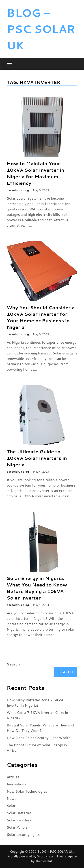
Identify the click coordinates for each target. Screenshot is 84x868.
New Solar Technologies (27, 791)
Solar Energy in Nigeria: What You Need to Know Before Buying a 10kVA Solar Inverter (37, 588)
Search (13, 664)
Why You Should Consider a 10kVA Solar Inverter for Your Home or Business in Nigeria (41, 317)
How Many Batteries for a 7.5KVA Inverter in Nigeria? (35, 702)
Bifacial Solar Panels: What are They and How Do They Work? (40, 728)
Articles (13, 777)
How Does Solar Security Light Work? (38, 738)
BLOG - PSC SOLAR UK (55, 852)
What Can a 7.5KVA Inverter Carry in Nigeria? (37, 715)
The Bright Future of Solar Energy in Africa (37, 747)
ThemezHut (44, 861)
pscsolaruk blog (18, 190)
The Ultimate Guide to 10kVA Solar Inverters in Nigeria (37, 458)
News (12, 798)
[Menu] (9, 64)
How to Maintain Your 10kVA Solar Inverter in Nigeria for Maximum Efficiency (36, 173)
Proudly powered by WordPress (31, 856)
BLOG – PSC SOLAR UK (41, 29)
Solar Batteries (19, 813)
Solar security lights (23, 834)
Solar (11, 806)
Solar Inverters (19, 820)
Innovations (16, 784)
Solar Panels (17, 827)
